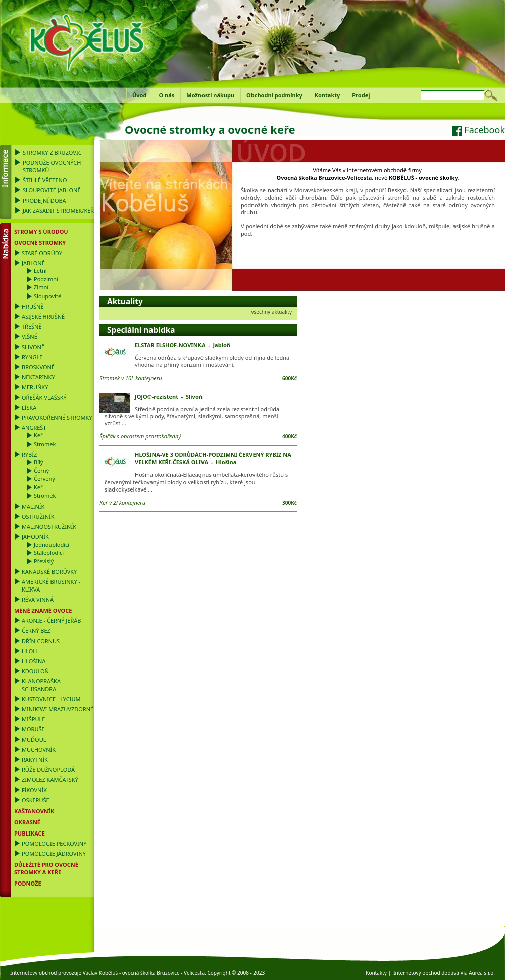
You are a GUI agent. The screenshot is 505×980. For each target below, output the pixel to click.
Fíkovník (34, 790)
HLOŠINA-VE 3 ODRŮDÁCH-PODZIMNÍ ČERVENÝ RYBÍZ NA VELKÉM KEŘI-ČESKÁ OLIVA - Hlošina (213, 458)
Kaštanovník (34, 811)
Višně (30, 337)
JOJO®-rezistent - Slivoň (169, 396)
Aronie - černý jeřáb (51, 621)
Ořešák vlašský (44, 397)
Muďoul (34, 739)
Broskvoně (38, 367)
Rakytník (35, 759)
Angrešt (34, 428)
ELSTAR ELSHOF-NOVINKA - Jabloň (183, 345)
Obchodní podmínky (274, 95)
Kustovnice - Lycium (51, 699)
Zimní (41, 287)
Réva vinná (38, 599)
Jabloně (33, 263)
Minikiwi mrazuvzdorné (58, 709)
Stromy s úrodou (41, 232)
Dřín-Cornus (41, 641)
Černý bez (36, 631)
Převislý (44, 561)
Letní (40, 271)
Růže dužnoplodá (48, 770)
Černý (41, 471)
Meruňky (35, 387)
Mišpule (33, 719)
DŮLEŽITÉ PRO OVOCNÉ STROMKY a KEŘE (46, 868)
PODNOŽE (28, 883)
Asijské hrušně (43, 316)
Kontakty (327, 95)
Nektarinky (38, 377)
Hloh (29, 651)
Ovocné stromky (40, 243)
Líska (29, 407)
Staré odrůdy (42, 253)
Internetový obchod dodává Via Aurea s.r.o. (444, 973)
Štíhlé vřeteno (45, 180)
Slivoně (33, 347)
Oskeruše (36, 800)
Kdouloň (35, 671)
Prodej (361, 95)
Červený (44, 479)
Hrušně (33, 306)
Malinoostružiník (49, 527)
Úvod (139, 95)
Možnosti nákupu (210, 95)
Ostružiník (38, 517)
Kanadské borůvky (49, 572)
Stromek (45, 444)
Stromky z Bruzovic (52, 152)
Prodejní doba (44, 200)
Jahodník (35, 537)
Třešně (32, 327)
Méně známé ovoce (43, 610)
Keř (38, 435)
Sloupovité (47, 296)
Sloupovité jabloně (52, 190)
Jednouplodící (52, 544)
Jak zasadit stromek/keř (58, 210)
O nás (166, 95)
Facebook (478, 130)
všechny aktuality (271, 312)
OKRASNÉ (27, 822)
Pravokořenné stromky (57, 418)
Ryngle (32, 357)
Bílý (38, 462)
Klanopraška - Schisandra (43, 685)
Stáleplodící (49, 552)
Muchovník (39, 749)
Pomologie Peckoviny (54, 843)
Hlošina (34, 661)
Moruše (33, 729)
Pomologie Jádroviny (54, 853)
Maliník (33, 506)
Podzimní (46, 279)
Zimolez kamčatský (50, 780)
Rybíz (29, 454)
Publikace (30, 833)
